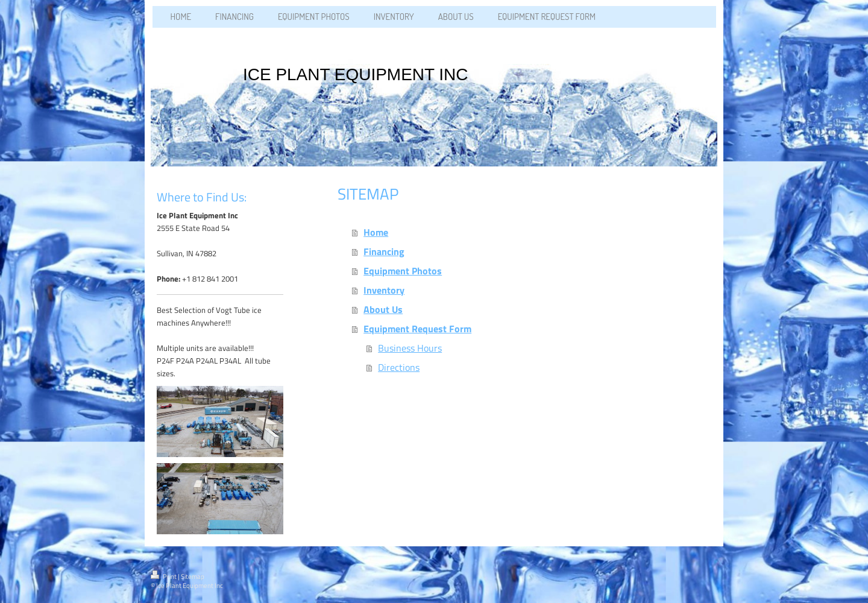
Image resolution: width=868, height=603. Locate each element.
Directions (399, 367)
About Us (383, 309)
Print (164, 576)
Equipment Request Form (417, 329)
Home (376, 232)
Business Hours (410, 348)
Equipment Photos (403, 271)
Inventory (384, 290)
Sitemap (193, 576)
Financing (384, 251)
